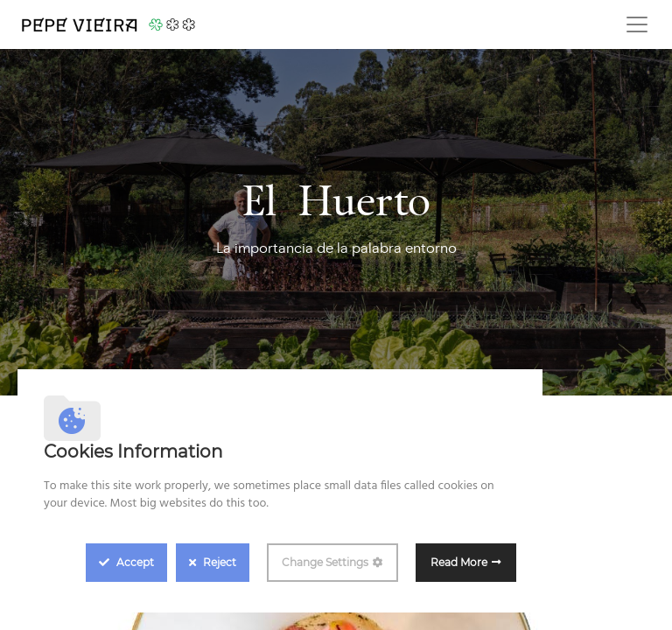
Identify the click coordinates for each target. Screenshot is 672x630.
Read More (459, 562)
